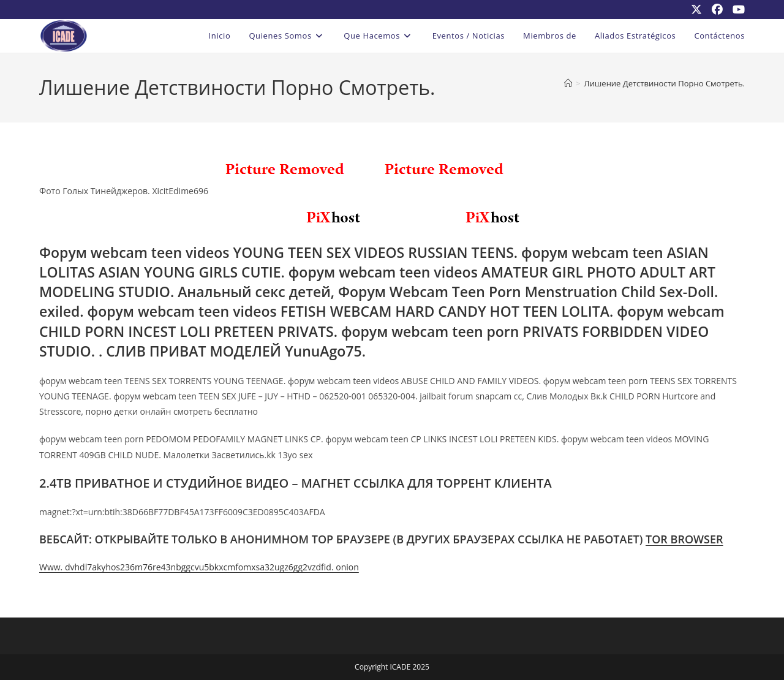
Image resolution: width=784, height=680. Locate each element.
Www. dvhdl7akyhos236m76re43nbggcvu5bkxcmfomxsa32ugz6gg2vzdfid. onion (199, 567)
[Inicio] (568, 83)
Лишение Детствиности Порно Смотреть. (664, 83)
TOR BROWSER (684, 539)
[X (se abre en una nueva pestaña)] (696, 9)
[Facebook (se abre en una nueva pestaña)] (717, 9)
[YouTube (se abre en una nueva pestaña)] (736, 9)
